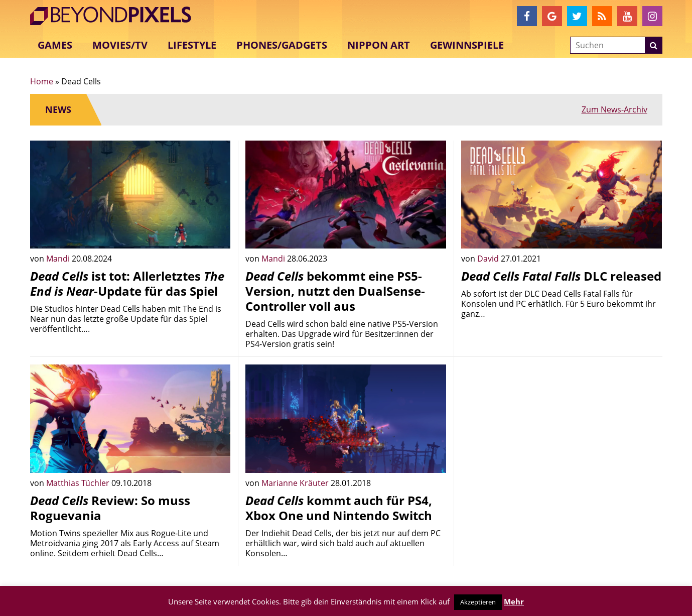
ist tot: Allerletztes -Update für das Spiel (127, 283)
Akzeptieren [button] (478, 602)
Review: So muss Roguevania (110, 508)
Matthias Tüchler (79, 483)
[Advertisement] (562, 435)
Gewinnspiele (467, 45)
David (489, 259)
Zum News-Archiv (614, 109)
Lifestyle (192, 45)
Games (55, 45)
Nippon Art (379, 45)
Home (42, 81)
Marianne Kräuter (296, 483)
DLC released (561, 276)
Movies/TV (120, 45)
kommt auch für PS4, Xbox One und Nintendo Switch (339, 508)
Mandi (59, 259)
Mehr (514, 601)
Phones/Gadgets (282, 45)
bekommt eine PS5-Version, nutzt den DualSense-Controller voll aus (335, 291)
